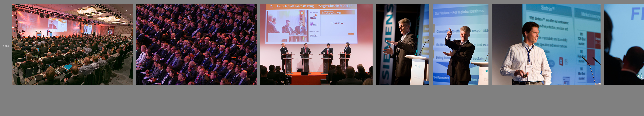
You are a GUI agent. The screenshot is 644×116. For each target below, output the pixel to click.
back (6, 46)
